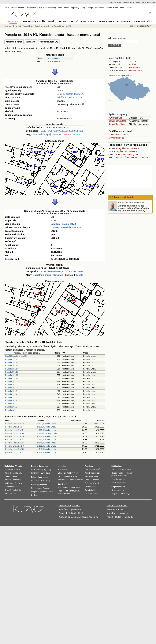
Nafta (77, 491)
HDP (70, 476)
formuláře (94, 494)
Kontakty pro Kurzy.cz (117, 513)
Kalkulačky (88, 21)
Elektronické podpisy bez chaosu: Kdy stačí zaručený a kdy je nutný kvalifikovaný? (133, 208)
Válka (122, 8)
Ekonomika (124, 21)
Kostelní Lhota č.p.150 (15, 436)
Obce (116, 158)
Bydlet (146, 2)
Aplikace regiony (118, 114)
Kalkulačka (99, 8)
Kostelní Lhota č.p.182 (15, 439)
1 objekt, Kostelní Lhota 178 (70, 94)
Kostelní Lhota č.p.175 (15, 446)
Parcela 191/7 (11, 404)
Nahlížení (31, 42)
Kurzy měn (42, 8)
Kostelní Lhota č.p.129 (15, 449)
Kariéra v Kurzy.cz (116, 509)
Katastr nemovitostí (117, 121)
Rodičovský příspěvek (13, 483)
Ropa (60, 491)
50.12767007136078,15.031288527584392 (62, 131)
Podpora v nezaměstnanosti (42, 492)
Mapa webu (121, 483)
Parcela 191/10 (12, 362)
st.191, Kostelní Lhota (46, 424)
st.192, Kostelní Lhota (46, 446)
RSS (117, 517)
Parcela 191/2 (11, 381)
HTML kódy (127, 517)
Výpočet (19, 466)
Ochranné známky (144, 21)
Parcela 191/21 (12, 388)
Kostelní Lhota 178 (49, 42)
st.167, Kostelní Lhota (46, 430)
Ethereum (79, 480)
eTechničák (122, 476)
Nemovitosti (17, 26)
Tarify (83, 8)
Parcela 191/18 (12, 378)
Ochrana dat (65, 506)
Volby (114, 483)
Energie (90, 8)
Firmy (119, 148)
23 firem (133, 64)
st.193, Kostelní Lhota (46, 439)
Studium (153, 2)
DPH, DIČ (73, 21)
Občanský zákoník (92, 483)
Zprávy (14, 8)
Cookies (76, 506)
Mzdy (75, 476)
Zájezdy (126, 2)
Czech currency (118, 490)
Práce (116, 8)
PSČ (98, 470)
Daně (51, 21)
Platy (48, 481)
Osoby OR (135, 148)
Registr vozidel (117, 473)
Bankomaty (43, 466)
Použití (110, 517)
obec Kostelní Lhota (120, 58)
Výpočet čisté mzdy (12, 470)
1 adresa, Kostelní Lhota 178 (66, 227)
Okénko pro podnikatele (121, 197)
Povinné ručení (10, 494)
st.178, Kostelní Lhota (46, 452)
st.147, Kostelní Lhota (46, 449)
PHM (66, 491)
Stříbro (78, 487)
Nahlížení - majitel (65, 97)
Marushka (56, 134)
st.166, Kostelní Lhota (46, 436)
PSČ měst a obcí (116, 118)
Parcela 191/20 (12, 385)
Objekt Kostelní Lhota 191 (16, 356)
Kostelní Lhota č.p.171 (15, 452)
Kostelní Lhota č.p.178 (15, 424)
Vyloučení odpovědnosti (70, 509)
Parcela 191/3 (11, 391)
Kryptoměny (63, 480)
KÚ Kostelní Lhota (58, 26)
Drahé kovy (63, 484)
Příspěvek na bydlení (13, 480)
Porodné (46, 488)
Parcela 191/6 (11, 401)
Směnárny (35, 473)
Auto (113, 470)
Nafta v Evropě (64, 494)
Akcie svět (32, 8)
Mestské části (141, 158)
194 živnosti (134, 68)
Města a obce (106, 21)
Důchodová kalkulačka (13, 473)
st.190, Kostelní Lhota (46, 427)
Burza (60, 470)
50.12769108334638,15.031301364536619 (62, 271)
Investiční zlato (69, 487)
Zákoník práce (90, 487)
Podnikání (89, 466)
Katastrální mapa (14, 42)
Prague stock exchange (121, 494)
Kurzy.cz (8, 26)
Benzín (72, 491)
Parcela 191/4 (11, 394)
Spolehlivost (127, 470)
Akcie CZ (22, 8)
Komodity (52, 8)
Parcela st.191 (11, 410)
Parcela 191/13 (12, 366)
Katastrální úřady (91, 476)
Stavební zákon (91, 490)
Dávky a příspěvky (39, 485)
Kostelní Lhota (54, 58)
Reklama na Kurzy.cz (117, 506)
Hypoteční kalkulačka (13, 490)
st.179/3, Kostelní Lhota (47, 433)
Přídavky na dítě (11, 476)
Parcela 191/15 (12, 372)
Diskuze (129, 8)
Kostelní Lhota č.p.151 (15, 430)
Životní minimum (11, 487)
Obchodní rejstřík (115, 2)
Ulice (122, 158)
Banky (34, 466)
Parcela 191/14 (12, 369)
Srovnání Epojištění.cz (119, 135)
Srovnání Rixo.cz (116, 138)
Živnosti (126, 148)
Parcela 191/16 (12, 375)
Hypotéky (75, 8)
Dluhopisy (62, 473)
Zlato (60, 8)
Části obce (130, 158)
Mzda (43, 481)
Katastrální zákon (116, 124)
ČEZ (66, 470)
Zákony (109, 8)
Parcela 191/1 (11, 359)
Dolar (48, 473)
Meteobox (139, 2)
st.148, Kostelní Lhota (46, 443)
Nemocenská (36, 488)
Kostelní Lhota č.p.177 (15, 427)
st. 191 (54, 220)
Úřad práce (36, 481)
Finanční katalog (118, 479)
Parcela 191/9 (11, 407)
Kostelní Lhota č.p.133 (15, 443)
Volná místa (42, 477)
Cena (119, 470)
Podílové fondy (72, 473)
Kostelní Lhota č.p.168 (15, 433)
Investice (62, 466)
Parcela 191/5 (11, 397)
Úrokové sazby (37, 470)
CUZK (79, 97)
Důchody (35, 495)
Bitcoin (66, 8)
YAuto (132, 2)
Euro (43, 473)
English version (118, 487)
